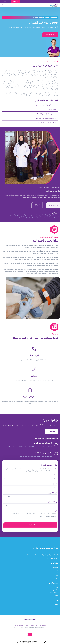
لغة (57, 600)
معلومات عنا (55, 563)
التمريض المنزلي (53, 583)
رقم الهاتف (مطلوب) (52, 502)
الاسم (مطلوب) (53, 484)
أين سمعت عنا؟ (53, 511)
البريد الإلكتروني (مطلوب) (51, 493)
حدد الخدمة (54, 475)
